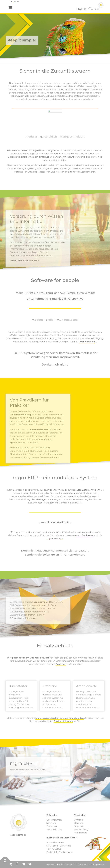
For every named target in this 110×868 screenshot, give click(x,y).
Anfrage (79, 820)
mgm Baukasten (84, 535)
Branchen (61, 664)
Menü (10, 8)
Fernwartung (81, 829)
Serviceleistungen (63, 721)
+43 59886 (56, 849)
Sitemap (51, 864)
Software (51, 823)
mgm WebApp (55, 538)
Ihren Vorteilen (87, 342)
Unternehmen (54, 820)
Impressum (99, 864)
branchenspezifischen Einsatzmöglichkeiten (60, 718)
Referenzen (80, 833)
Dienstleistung (54, 829)
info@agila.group (63, 852)
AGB (74, 864)
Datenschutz (85, 864)
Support (79, 826)
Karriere (79, 823)
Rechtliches (63, 864)
